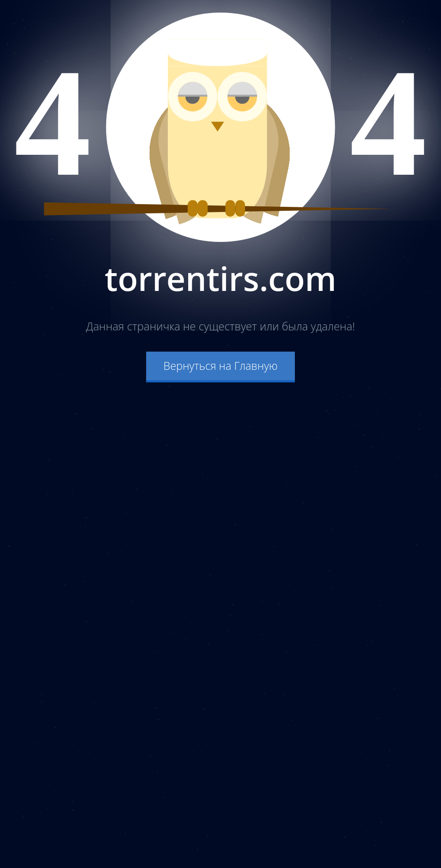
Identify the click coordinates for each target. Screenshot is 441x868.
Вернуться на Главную (220, 365)
